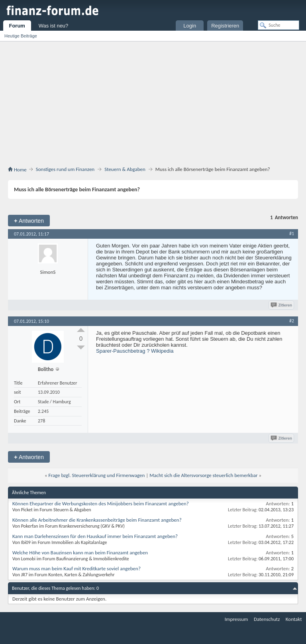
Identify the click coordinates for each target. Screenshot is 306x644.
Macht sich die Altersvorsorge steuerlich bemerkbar (203, 475)
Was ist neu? (54, 26)
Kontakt (294, 619)
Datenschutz (267, 619)
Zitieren (282, 305)
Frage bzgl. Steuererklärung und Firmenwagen (97, 475)
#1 (292, 234)
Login (190, 26)
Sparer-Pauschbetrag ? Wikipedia (135, 351)
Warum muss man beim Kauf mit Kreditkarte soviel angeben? (76, 568)
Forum (17, 26)
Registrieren (225, 26)
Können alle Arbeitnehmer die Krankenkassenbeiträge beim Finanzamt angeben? (97, 520)
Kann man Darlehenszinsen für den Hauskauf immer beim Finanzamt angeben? (95, 536)
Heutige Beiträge (21, 36)
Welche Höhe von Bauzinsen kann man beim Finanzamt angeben (80, 553)
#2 (292, 321)
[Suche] (279, 25)
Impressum (236, 619)
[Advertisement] (153, 105)
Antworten (29, 221)
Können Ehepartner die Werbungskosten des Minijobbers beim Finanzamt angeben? (101, 504)
